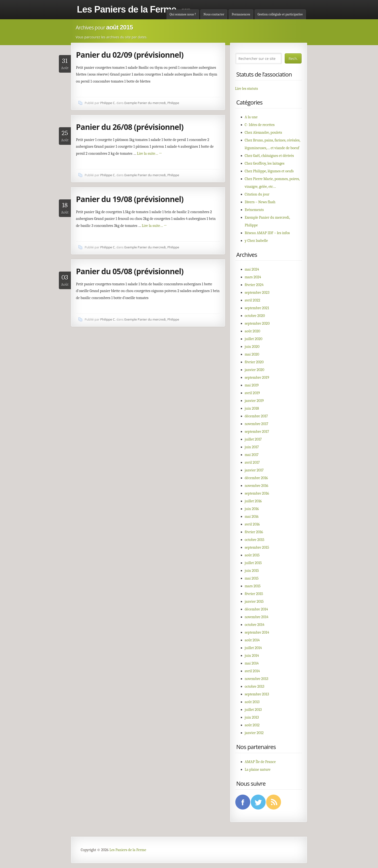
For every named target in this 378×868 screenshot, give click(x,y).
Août (65, 64)
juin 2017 (252, 447)
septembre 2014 (257, 632)
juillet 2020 (253, 339)
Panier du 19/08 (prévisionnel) (130, 199)
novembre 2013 (256, 679)
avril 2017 (252, 462)
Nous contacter (214, 14)
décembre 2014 (256, 609)
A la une (251, 117)
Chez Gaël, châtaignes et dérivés (269, 156)
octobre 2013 (254, 686)
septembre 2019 (257, 378)
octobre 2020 (255, 316)
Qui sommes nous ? (183, 14)
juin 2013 (252, 717)
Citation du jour (257, 194)
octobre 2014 (255, 625)
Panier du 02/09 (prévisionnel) (130, 55)
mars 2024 (253, 277)
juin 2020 (252, 347)
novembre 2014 (256, 617)
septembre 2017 (257, 432)
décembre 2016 (256, 478)
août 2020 (252, 331)
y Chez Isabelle (256, 241)
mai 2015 (252, 578)
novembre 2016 (256, 486)
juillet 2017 (253, 439)
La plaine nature (258, 770)
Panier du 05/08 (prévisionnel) (130, 271)
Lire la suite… (149, 154)
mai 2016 (252, 517)
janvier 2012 (254, 733)
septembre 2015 (257, 547)
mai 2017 (252, 455)
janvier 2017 (254, 470)
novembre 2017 (256, 424)
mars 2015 (253, 586)
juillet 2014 (253, 648)
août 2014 (252, 640)
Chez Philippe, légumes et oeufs (269, 171)
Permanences (241, 14)
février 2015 (254, 594)
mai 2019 (252, 385)
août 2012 (252, 725)
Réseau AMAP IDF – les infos (267, 233)
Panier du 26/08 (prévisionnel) (130, 127)
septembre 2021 (257, 308)
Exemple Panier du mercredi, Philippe (152, 103)
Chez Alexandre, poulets (263, 133)
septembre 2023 (257, 293)
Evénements (254, 210)
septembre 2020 (257, 323)
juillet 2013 (253, 710)
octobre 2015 (254, 540)
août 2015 (252, 555)
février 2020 (254, 362)
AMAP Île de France (260, 762)
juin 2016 (252, 509)
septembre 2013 (257, 694)
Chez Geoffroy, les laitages (265, 163)
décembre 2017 (256, 416)
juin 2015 (252, 571)
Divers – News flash (260, 202)
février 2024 (254, 285)
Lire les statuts (246, 89)
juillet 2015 (253, 563)
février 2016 (254, 532)
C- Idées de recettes (260, 125)
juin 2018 (252, 408)
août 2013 (252, 702)
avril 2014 (252, 671)
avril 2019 (252, 393)
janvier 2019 (254, 401)
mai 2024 (252, 269)
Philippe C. (108, 103)
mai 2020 (252, 354)
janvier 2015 (254, 602)
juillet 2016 (253, 501)
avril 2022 (252, 300)
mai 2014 (252, 663)
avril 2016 (252, 524)
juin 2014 (252, 656)
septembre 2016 (257, 493)
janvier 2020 (254, 370)
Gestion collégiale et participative (280, 14)
